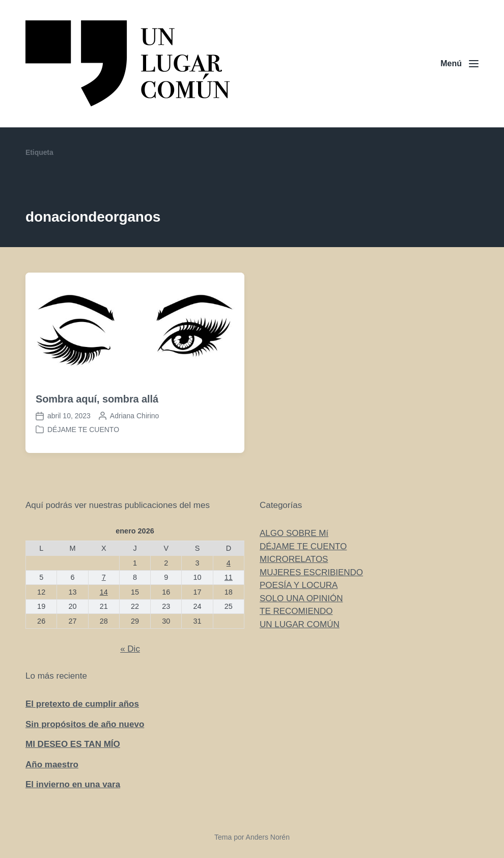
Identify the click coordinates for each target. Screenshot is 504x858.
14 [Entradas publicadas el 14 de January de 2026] (104, 592)
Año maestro (52, 765)
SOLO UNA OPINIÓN (301, 598)
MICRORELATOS (294, 559)
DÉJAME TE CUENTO (83, 430)
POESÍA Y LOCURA (299, 585)
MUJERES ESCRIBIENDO (311, 572)
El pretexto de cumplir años (82, 704)
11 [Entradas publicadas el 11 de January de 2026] (229, 577)
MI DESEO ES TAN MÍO (73, 744)
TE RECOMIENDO (296, 611)
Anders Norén (268, 837)
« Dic (130, 649)
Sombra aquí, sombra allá (97, 399)
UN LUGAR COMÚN (300, 624)
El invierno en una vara (73, 784)
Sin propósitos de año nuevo (85, 724)
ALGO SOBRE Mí (294, 533)
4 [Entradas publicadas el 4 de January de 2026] (229, 563)
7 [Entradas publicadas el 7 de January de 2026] (104, 577)
